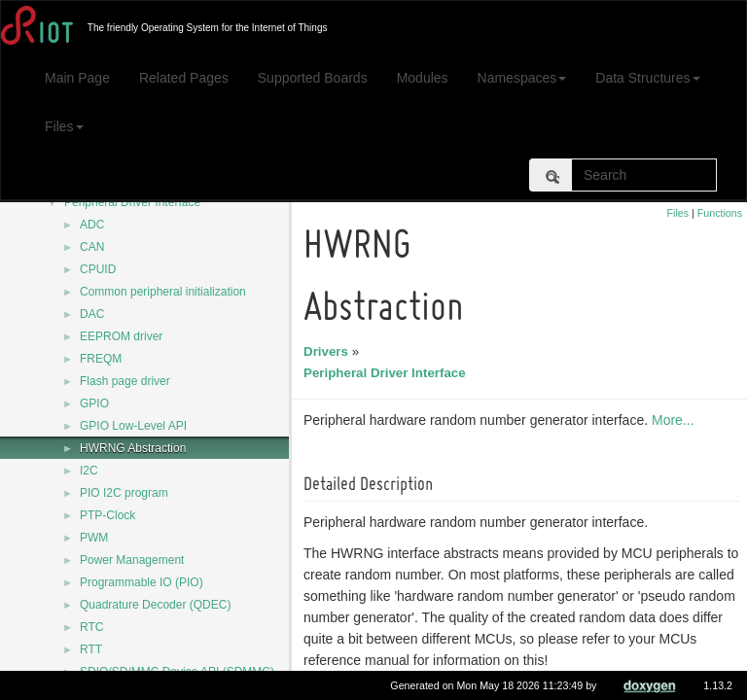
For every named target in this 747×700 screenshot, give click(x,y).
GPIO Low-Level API (133, 426)
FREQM (101, 359)
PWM (94, 538)
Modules (423, 78)
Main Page (77, 78)
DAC (92, 314)
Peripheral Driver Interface (132, 202)
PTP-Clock (107, 515)
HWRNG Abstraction (133, 448)
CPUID (98, 269)
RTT (91, 649)
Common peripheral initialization (163, 292)
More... (676, 420)
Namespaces (522, 78)
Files (64, 126)
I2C (89, 471)
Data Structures (647, 78)
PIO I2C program (124, 493)
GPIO (94, 403)
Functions (720, 213)
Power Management (132, 560)
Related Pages (184, 78)
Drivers (329, 351)
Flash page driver (125, 381)
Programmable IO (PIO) (142, 582)
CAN (92, 247)
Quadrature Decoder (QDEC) (155, 605)
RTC (91, 627)
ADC (92, 225)
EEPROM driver (121, 336)
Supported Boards (313, 78)
